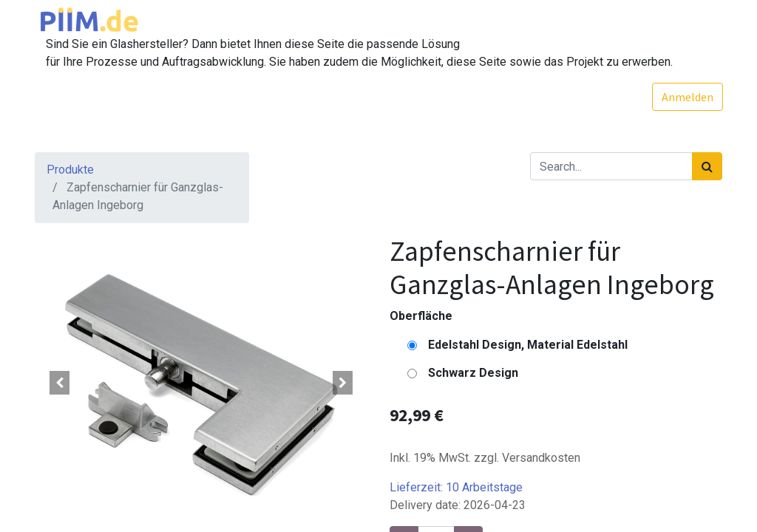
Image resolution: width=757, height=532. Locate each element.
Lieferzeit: (456, 487)
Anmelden (687, 97)
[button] (60, 383)
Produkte (70, 170)
